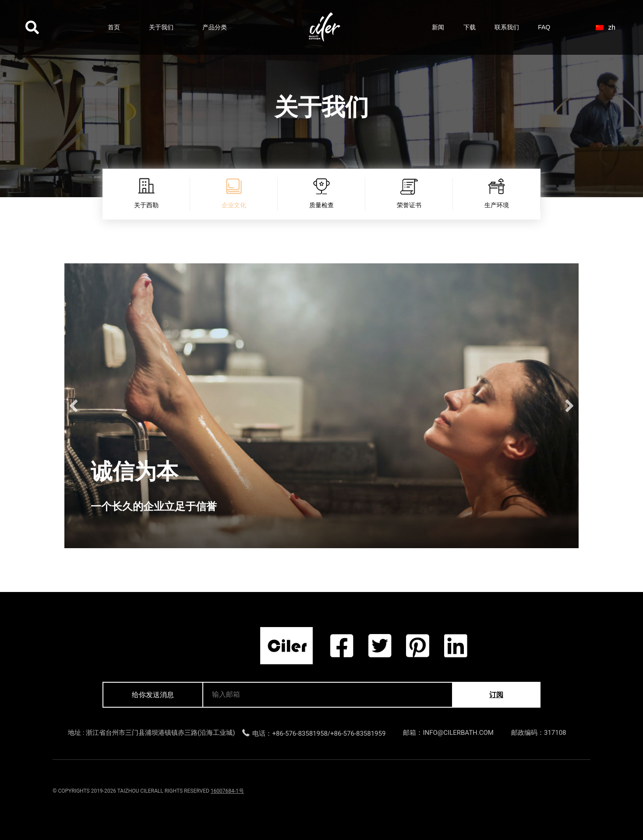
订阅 (496, 695)
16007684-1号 (227, 791)
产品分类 (215, 27)
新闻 (438, 27)
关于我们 (161, 27)
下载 (470, 27)
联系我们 (507, 27)
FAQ (544, 27)
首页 (114, 27)
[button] (74, 406)
